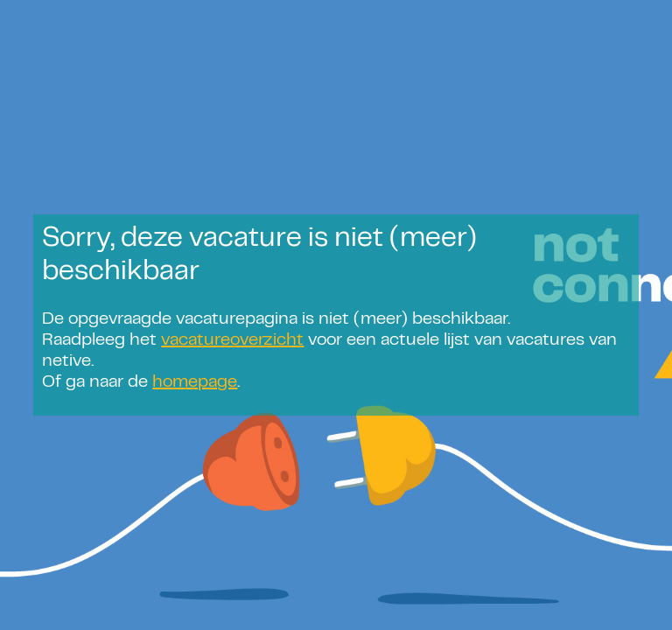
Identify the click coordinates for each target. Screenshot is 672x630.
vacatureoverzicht (232, 341)
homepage (195, 383)
